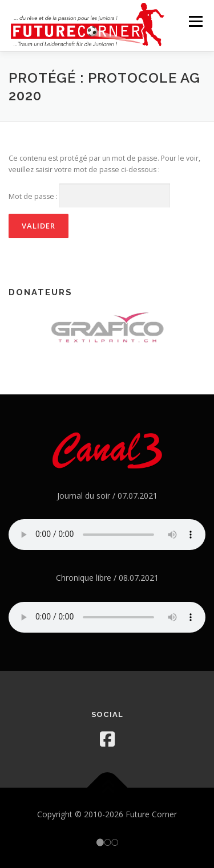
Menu (195, 21)
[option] (107, 327)
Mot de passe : (89, 196)
